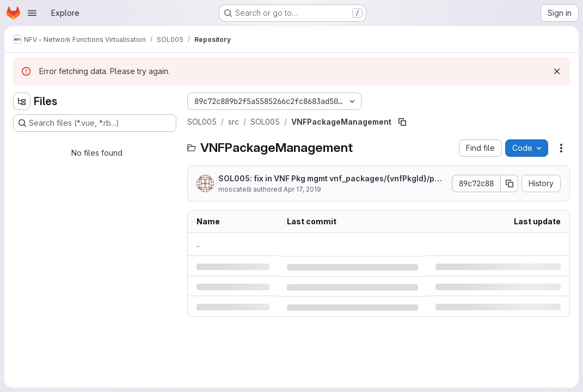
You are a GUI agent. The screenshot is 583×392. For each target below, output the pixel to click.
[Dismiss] (557, 71)
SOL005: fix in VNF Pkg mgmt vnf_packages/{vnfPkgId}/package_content (331, 179)
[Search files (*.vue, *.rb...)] (95, 123)
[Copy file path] (402, 122)
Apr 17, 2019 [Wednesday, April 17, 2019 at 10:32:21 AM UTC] (302, 189)
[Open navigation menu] (32, 13)
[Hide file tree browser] (22, 101)
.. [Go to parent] (198, 244)
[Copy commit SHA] (510, 183)
